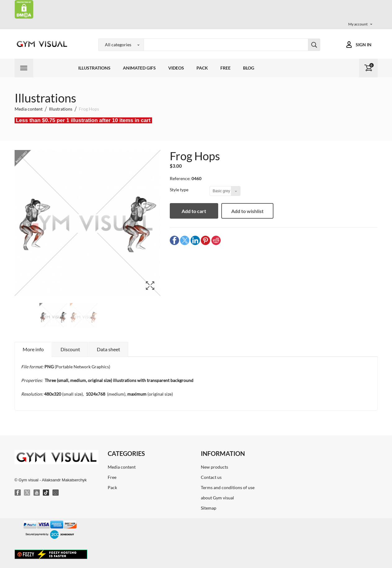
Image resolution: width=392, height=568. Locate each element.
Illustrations (94, 68)
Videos (176, 68)
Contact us (211, 477)
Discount (70, 349)
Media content (122, 467)
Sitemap (209, 508)
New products (214, 467)
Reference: (180, 178)
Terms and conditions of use (228, 487)
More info (33, 349)
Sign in (364, 45)
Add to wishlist (248, 211)
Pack (202, 68)
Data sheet (108, 349)
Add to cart (194, 211)
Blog (249, 68)
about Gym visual (217, 498)
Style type (180, 190)
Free (225, 68)
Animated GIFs (139, 68)
